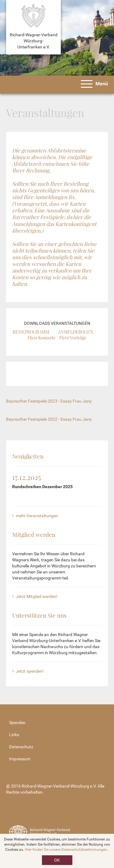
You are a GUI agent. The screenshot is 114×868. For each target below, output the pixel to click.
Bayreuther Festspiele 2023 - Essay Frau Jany (49, 401)
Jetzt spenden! (28, 671)
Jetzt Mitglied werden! (35, 596)
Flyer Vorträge (73, 338)
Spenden (17, 723)
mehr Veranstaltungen (35, 516)
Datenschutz (21, 747)
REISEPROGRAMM (31, 332)
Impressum (20, 759)
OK (57, 860)
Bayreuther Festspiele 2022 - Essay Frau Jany (49, 419)
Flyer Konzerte (42, 338)
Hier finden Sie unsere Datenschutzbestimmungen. (66, 850)
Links (14, 735)
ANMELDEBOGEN (76, 332)
